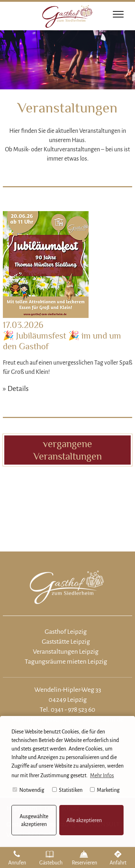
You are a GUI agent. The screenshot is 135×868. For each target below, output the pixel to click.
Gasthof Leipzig (66, 632)
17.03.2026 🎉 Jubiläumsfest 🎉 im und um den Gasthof (62, 336)
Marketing (105, 790)
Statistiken (67, 790)
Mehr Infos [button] (102, 775)
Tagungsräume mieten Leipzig (66, 662)
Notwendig (28, 790)
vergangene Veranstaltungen (67, 450)
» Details (16, 388)
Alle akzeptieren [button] (84, 820)
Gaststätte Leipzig (66, 642)
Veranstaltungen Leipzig (66, 652)
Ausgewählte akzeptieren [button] (34, 820)
